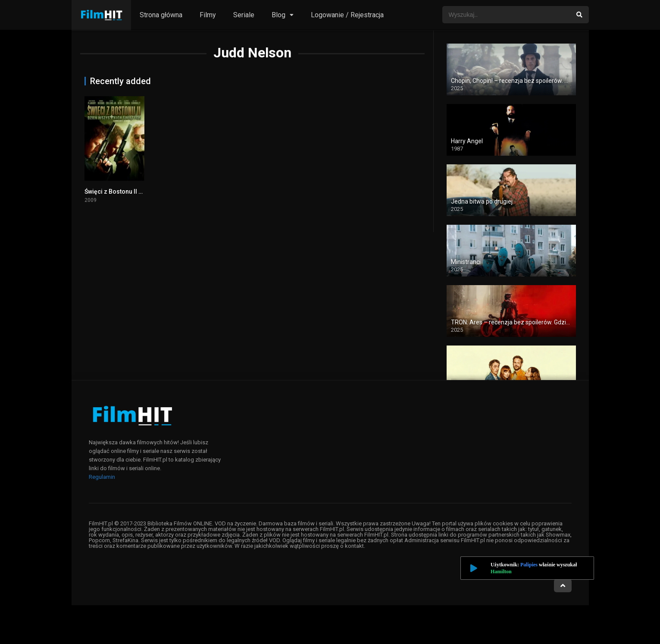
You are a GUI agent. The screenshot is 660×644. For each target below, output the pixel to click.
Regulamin (102, 477)
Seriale (244, 15)
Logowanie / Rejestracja (347, 15)
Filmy (208, 15)
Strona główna (161, 15)
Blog (278, 15)
